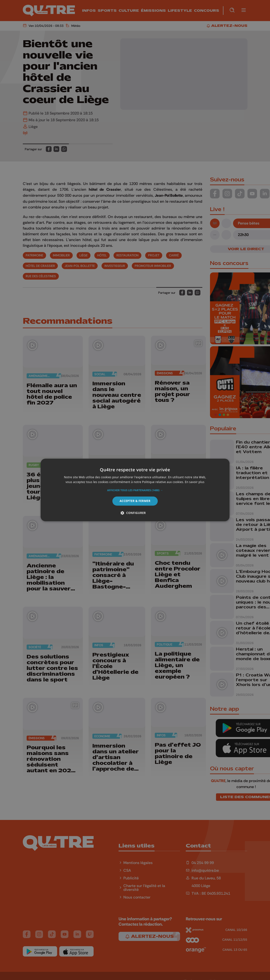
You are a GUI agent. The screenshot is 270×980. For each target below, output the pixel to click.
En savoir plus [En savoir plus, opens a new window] (195, 482)
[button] (135, 490)
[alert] (135, 490)
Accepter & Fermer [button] (135, 501)
